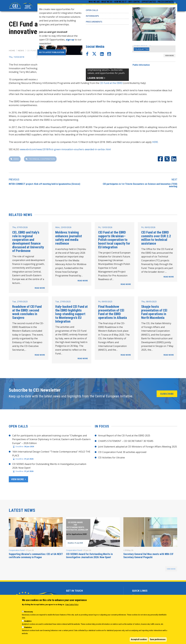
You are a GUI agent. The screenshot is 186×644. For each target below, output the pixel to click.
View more (17, 480)
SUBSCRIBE (167, 395)
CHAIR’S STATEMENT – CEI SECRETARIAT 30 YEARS (126, 442)
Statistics (28, 627)
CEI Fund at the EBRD (111, 84)
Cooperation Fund (17, 551)
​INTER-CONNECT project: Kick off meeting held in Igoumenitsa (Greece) (44, 185)
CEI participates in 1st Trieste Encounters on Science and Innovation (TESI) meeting (140, 186)
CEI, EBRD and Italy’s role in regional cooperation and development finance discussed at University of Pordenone (28, 242)
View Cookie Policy (72, 605)
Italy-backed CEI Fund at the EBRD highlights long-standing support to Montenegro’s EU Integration (71, 315)
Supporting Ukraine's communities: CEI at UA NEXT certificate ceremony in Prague (36, 556)
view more (171, 570)
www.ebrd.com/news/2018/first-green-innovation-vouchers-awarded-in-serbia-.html (65, 150)
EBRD (16, 160)
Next (174, 180)
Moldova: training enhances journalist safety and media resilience (69, 239)
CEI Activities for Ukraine (111, 458)
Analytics (28, 621)
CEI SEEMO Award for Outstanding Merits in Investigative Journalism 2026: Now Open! (89, 556)
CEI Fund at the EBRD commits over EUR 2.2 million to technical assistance (156, 239)
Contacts (167, 6)
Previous (14, 180)
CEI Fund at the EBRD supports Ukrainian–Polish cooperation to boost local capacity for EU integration (114, 241)
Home (12, 51)
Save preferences (158, 639)
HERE (155, 143)
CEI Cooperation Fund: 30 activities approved (122, 453)
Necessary (29, 612)
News (21, 51)
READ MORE (40, 289)
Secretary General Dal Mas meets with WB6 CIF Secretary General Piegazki (148, 556)
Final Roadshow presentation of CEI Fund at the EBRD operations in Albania (113, 313)
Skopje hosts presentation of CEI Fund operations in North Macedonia (154, 313)
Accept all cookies (139, 639)
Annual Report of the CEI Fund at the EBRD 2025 (124, 436)
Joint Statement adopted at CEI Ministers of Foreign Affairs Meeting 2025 (138, 447)
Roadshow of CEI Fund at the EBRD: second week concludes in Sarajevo (27, 313)
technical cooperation (42, 160)
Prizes (155, 6)
